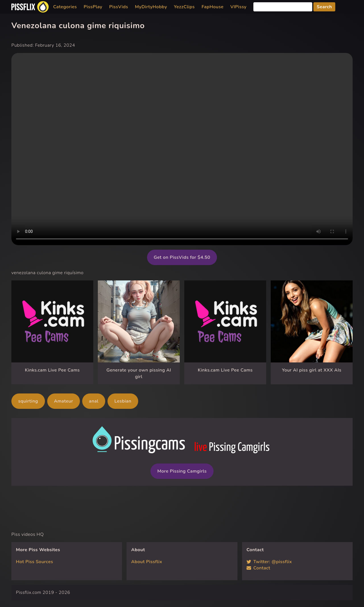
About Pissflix (147, 562)
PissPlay (93, 7)
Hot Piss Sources (35, 562)
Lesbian (123, 401)
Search (324, 7)
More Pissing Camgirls (182, 471)
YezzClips (184, 7)
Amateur (64, 401)
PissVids (119, 7)
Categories (65, 7)
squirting (28, 401)
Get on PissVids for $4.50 (182, 257)
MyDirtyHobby (151, 7)
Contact (258, 568)
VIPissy (238, 7)
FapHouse (213, 7)
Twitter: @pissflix (269, 562)
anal (94, 401)
